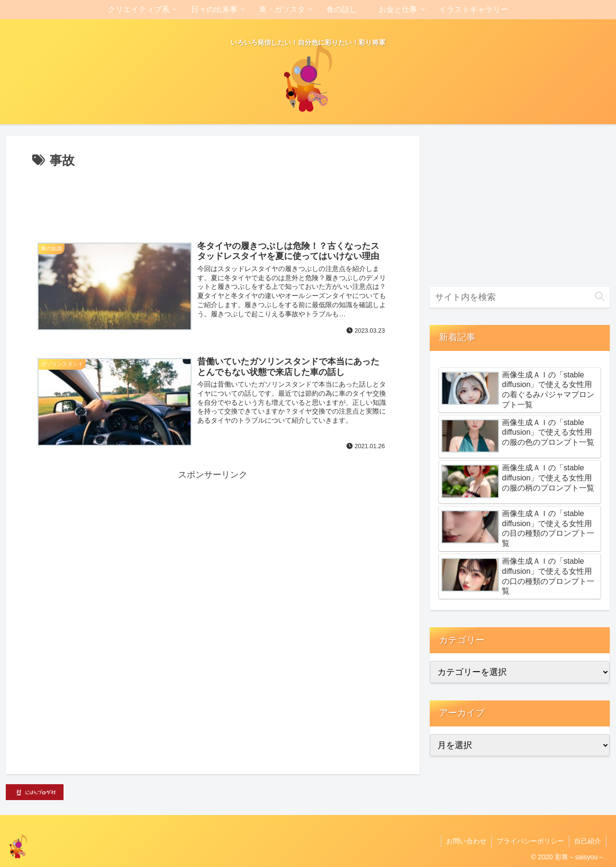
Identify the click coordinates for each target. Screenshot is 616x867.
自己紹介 (588, 841)
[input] (520, 297)
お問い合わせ (466, 841)
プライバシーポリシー (530, 841)
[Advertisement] (213, 198)
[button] (600, 297)
